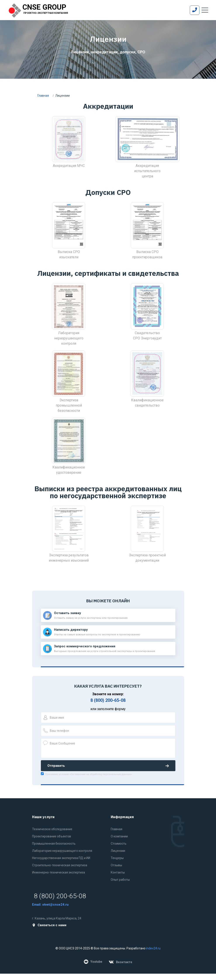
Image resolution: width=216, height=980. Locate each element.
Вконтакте (120, 968)
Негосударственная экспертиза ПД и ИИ (61, 864)
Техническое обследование (52, 835)
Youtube (93, 968)
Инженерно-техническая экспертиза (59, 879)
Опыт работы (120, 886)
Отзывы (116, 872)
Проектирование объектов (52, 843)
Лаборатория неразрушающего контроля (62, 857)
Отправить (108, 772)
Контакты (118, 879)
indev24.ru (153, 955)
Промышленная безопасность (54, 850)
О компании (119, 843)
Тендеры (117, 864)
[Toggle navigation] (204, 10)
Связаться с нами (49, 932)
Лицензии (118, 857)
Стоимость (119, 850)
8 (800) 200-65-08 (108, 707)
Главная (43, 96)
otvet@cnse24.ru (55, 911)
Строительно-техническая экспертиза (60, 872)
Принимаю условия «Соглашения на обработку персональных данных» (88, 781)
